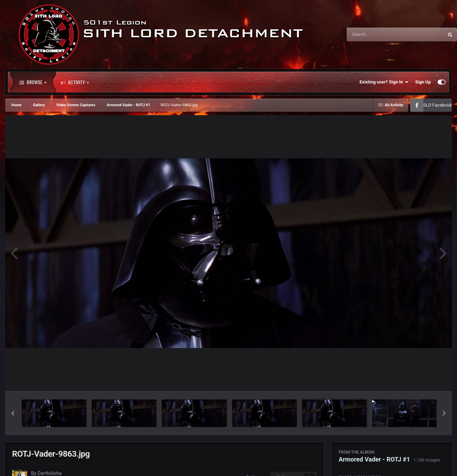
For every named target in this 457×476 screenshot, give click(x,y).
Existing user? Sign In (384, 82)
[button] (13, 413)
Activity (75, 82)
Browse (33, 82)
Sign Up (423, 82)
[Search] (378, 34)
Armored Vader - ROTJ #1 (374, 459)
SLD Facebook (438, 105)
